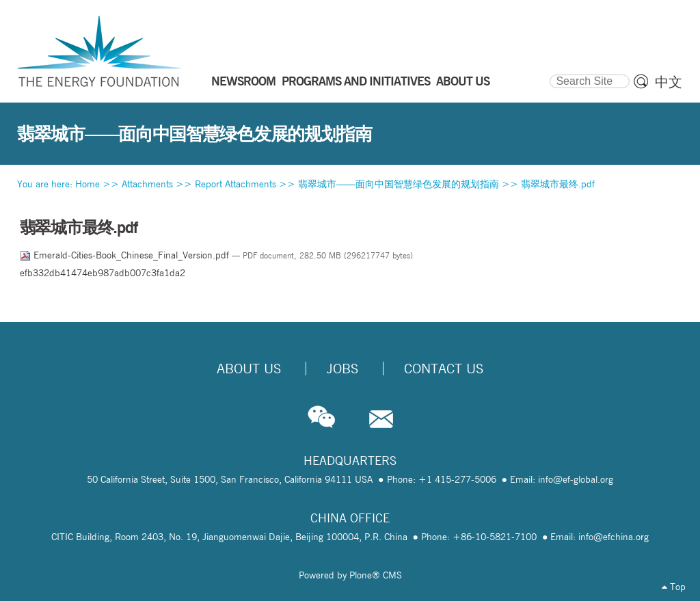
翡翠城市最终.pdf (558, 184)
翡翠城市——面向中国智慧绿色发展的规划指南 (399, 184)
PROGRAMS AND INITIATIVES (356, 81)
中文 (669, 82)
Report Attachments (235, 184)
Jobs (342, 369)
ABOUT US (463, 81)
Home (87, 184)
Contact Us (444, 369)
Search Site (549, 72)
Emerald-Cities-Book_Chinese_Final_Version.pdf (126, 255)
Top (674, 587)
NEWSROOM (243, 81)
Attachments (147, 184)
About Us (249, 369)
